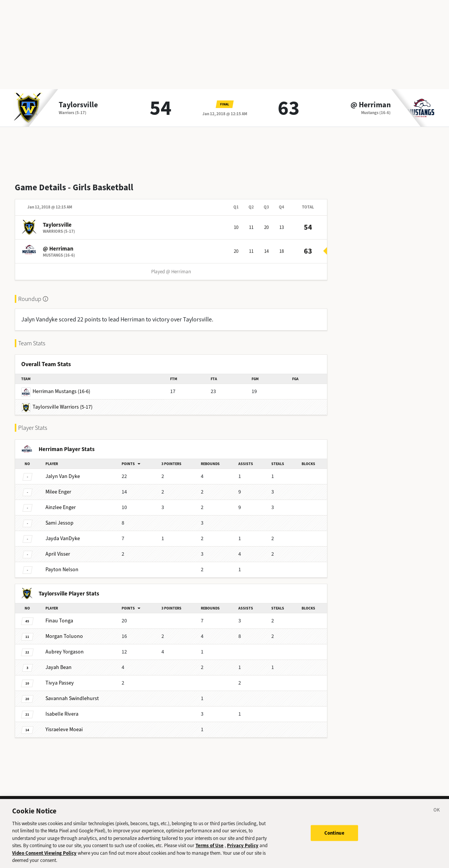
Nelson (62, 570)
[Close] (437, 820)
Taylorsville (78, 105)
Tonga (59, 621)
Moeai (64, 729)
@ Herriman (371, 105)
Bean (59, 667)
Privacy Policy (243, 854)
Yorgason (65, 652)
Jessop (59, 523)
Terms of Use (210, 854)
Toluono (64, 636)
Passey (60, 683)
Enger (58, 492)
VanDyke (63, 538)
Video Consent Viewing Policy (44, 862)
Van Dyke (63, 476)
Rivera (62, 714)
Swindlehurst (72, 698)
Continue (334, 841)
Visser (58, 554)
